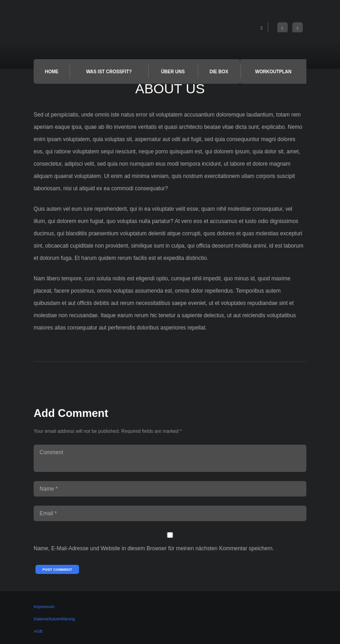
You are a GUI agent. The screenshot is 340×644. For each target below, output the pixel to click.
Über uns (173, 72)
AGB (38, 631)
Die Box (219, 72)
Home (52, 72)
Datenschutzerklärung (54, 619)
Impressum (44, 607)
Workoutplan (273, 72)
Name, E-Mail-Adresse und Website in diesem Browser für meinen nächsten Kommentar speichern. (154, 548)
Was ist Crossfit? (109, 72)
